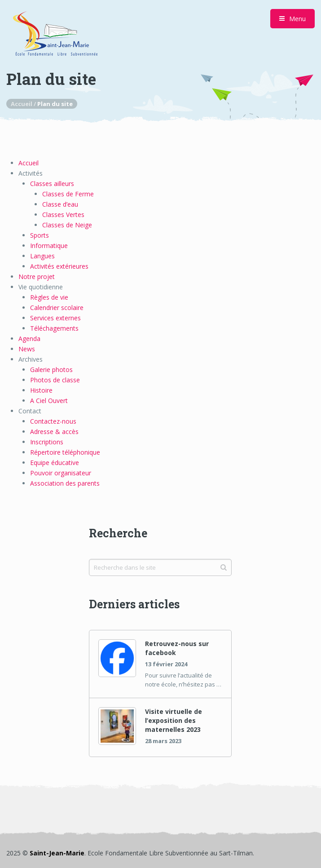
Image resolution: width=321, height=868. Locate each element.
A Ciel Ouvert (49, 401)
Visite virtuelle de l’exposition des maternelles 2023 (174, 720)
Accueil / (24, 104)
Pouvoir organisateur (61, 473)
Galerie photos (51, 370)
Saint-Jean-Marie (57, 853)
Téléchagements (54, 328)
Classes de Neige (67, 225)
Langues (42, 256)
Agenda (29, 339)
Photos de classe (55, 380)
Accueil (29, 163)
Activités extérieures (59, 266)
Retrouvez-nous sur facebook (177, 648)
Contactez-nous (53, 421)
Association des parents (65, 483)
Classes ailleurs (52, 184)
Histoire (41, 390)
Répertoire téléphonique (65, 452)
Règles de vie (49, 297)
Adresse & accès (54, 432)
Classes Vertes (63, 215)
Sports (40, 235)
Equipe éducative (55, 463)
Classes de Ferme (68, 194)
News (27, 349)
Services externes (55, 318)
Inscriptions (47, 442)
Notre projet (37, 277)
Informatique (49, 246)
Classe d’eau (60, 204)
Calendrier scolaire (57, 308)
